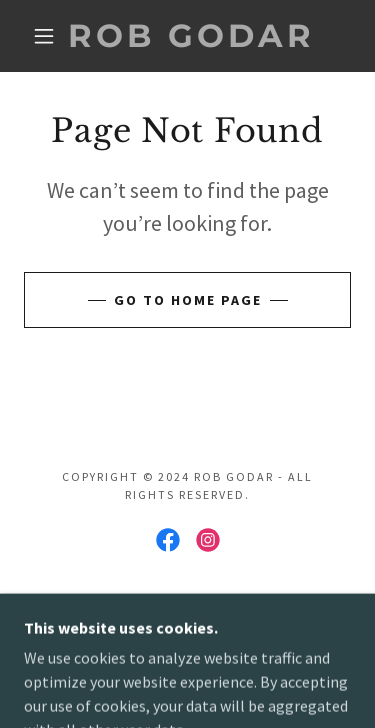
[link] (191, 36)
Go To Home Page (188, 300)
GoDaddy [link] (231, 608)
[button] (44, 36)
